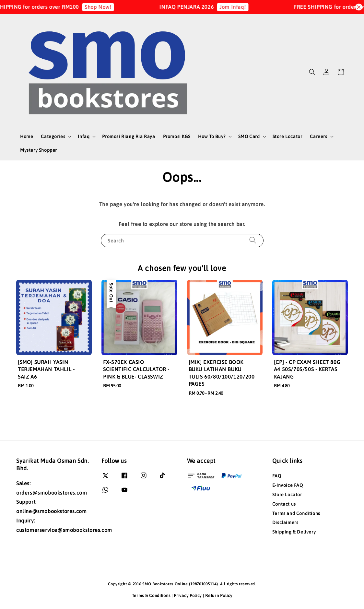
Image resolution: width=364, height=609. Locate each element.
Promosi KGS (177, 136)
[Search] (253, 240)
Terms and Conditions (296, 513)
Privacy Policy (188, 596)
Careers (318, 136)
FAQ (277, 476)
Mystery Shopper (39, 150)
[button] (312, 72)
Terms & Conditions (151, 596)
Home (27, 136)
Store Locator (288, 136)
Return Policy (219, 596)
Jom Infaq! (238, 7)
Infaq (84, 136)
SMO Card (249, 136)
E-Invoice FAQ (288, 485)
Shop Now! (104, 7)
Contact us (284, 504)
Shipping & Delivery (294, 532)
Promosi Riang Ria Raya (129, 136)
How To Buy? (212, 136)
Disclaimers (285, 522)
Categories (53, 136)
